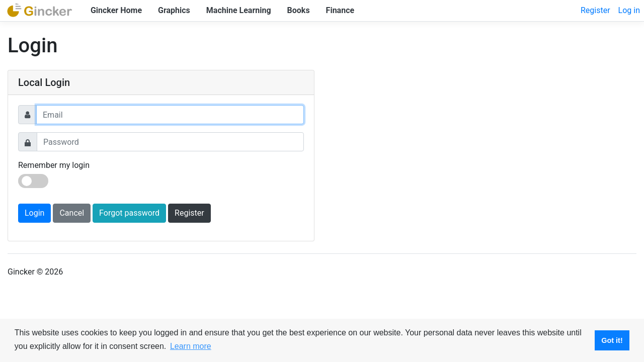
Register (595, 10)
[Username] (170, 115)
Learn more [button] (191, 346)
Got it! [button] (612, 340)
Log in (629, 10)
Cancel (72, 213)
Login (34, 213)
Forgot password (129, 213)
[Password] (170, 142)
